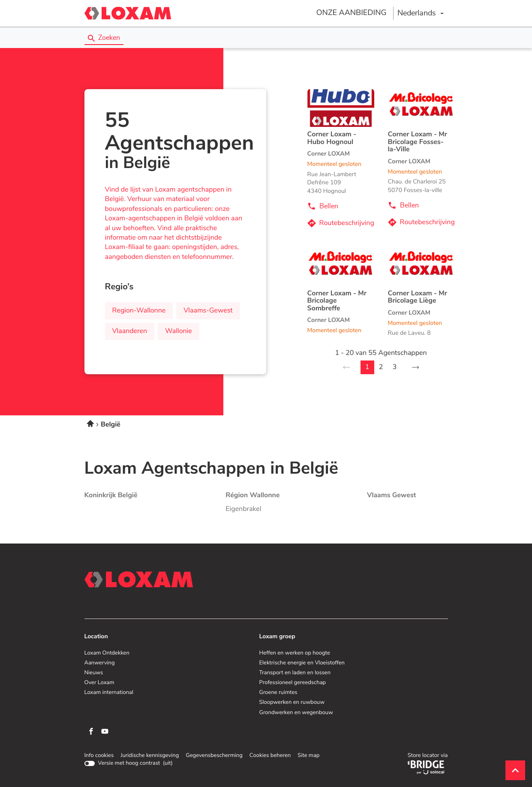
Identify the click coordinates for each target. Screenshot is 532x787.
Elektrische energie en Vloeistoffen (302, 663)
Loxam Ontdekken (107, 653)
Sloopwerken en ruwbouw (292, 703)
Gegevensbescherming (214, 756)
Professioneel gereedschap (293, 683)
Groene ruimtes (278, 693)
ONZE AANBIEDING (352, 13)
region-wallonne (139, 311)
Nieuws (94, 673)
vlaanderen (130, 331)
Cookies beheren (270, 755)
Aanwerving (100, 663)
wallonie (179, 331)
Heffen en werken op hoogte (295, 653)
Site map (308, 755)
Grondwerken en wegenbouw (296, 713)
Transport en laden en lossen (295, 673)
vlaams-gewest (208, 311)
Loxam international (109, 693)
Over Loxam (99, 683)
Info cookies (99, 756)
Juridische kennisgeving (150, 756)
